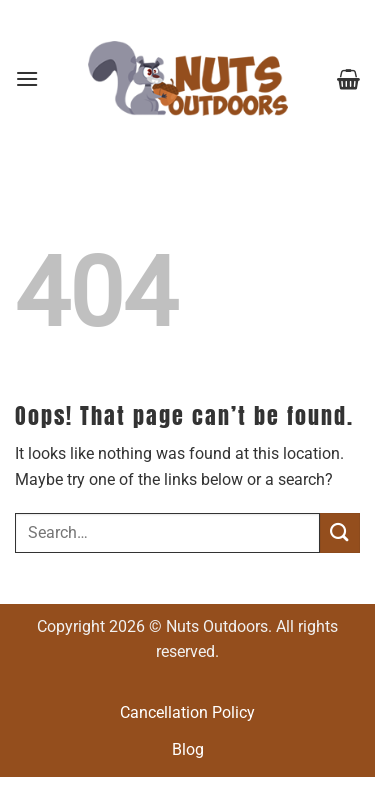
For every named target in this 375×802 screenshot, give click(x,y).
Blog (188, 749)
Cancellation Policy (187, 712)
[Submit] (340, 532)
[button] (27, 78)
